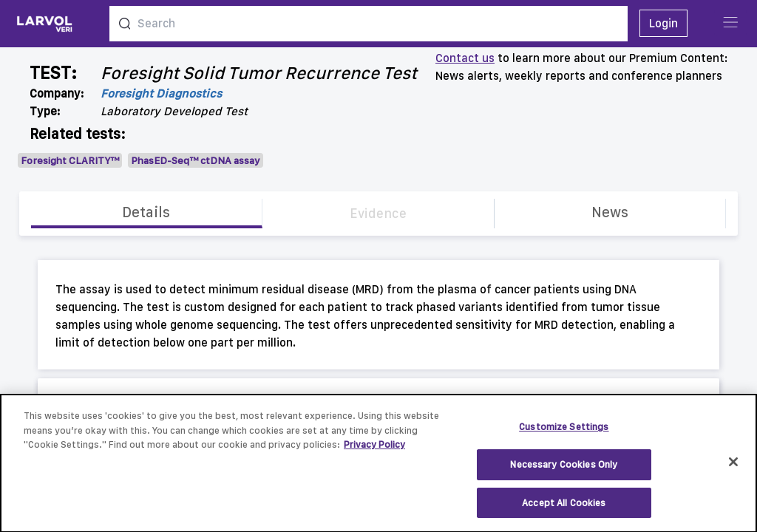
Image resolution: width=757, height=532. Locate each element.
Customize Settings (564, 435)
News (610, 212)
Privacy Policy (374, 453)
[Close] (733, 470)
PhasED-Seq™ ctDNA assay (196, 160)
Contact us (465, 58)
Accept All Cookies (564, 510)
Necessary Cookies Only (564, 472)
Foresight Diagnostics (161, 93)
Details (146, 212)
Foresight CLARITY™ (70, 160)
